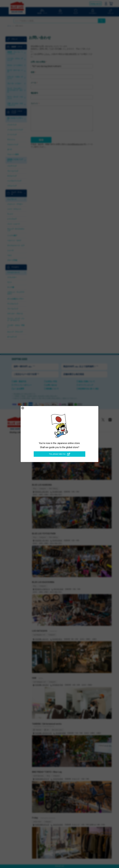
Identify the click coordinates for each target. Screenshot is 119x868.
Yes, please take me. (60, 454)
